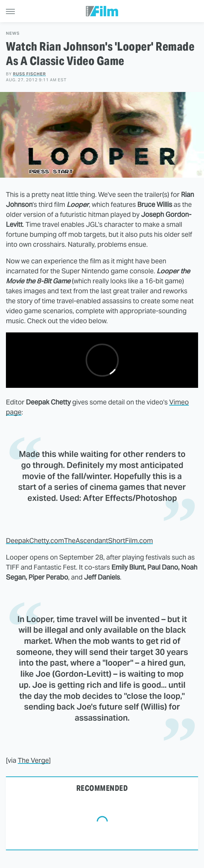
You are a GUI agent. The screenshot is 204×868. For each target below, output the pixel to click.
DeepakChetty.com (35, 541)
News (13, 33)
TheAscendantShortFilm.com (108, 541)
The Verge (33, 760)
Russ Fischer (29, 74)
